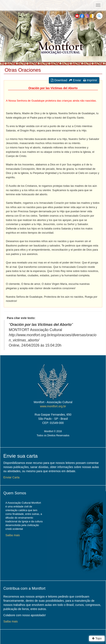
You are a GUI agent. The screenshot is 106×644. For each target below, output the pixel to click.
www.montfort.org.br (53, 406)
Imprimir (90, 80)
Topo (97, 638)
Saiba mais (13, 535)
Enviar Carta (11, 477)
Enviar (75, 80)
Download (59, 80)
